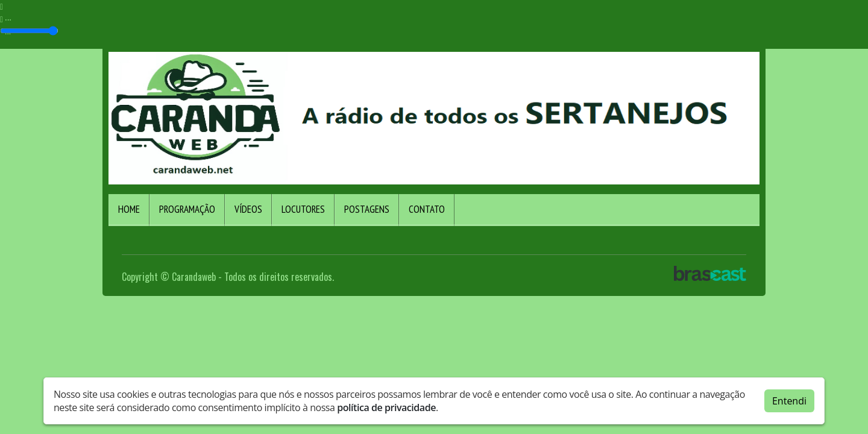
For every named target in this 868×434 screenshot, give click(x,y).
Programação (187, 209)
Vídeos (248, 209)
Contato (427, 209)
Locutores (303, 209)
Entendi (789, 401)
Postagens (367, 209)
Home (129, 209)
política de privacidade (386, 407)
